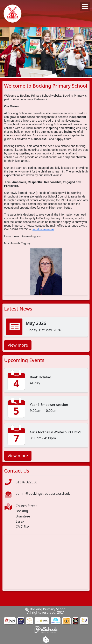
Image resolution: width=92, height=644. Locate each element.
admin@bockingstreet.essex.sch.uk (43, 493)
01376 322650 (26, 482)
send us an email (43, 229)
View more (18, 345)
